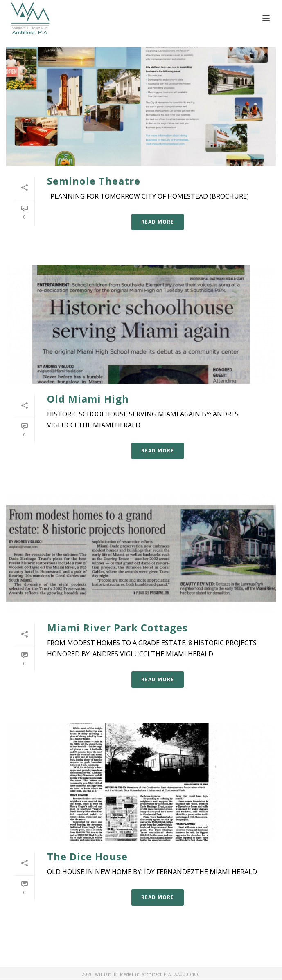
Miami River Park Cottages (117, 628)
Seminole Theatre (94, 181)
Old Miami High (88, 399)
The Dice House (87, 856)
